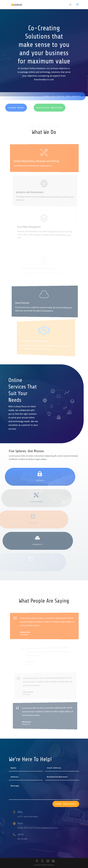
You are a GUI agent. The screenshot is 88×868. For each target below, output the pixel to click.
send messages (66, 804)
